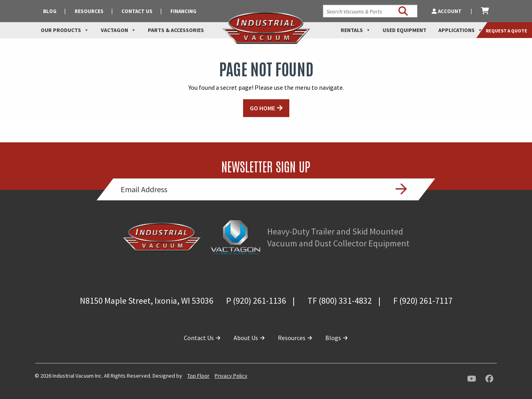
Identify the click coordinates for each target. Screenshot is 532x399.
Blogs (337, 338)
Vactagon (118, 30)
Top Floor (198, 376)
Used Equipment (405, 30)
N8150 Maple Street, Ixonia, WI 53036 (147, 301)
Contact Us (137, 11)
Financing (183, 11)
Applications (460, 30)
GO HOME (262, 108)
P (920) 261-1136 (256, 301)
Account (447, 11)
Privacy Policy (231, 376)
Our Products (65, 30)
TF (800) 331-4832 (340, 301)
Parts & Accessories (176, 30)
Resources (89, 11)
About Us (249, 338)
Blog (50, 11)
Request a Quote (507, 31)
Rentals (356, 30)
